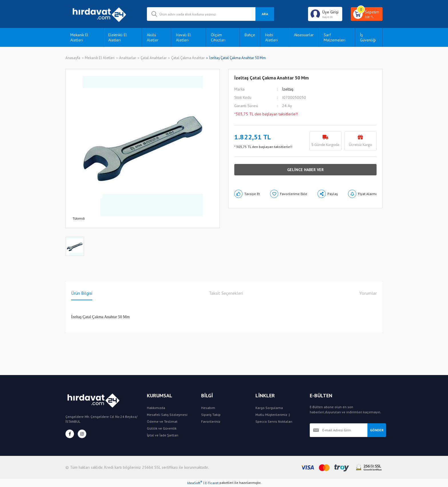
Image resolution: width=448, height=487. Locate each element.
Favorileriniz (211, 421)
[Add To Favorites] (289, 194)
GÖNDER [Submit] (377, 430)
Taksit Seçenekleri (226, 293)
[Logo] (102, 14)
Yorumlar (368, 293)
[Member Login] (325, 14)
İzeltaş (288, 89)
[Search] (210, 14)
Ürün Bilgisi (82, 293)
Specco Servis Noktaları (274, 421)
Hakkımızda (156, 408)
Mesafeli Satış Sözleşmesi (167, 415)
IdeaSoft (195, 483)
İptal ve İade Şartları (163, 435)
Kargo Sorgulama (269, 408)
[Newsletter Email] (339, 430)
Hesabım (208, 408)
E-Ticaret (212, 483)
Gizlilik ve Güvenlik (162, 428)
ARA (265, 14)
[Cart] (367, 14)
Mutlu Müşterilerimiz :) (273, 415)
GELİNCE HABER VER (305, 170)
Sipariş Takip (211, 415)
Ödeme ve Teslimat (162, 421)
